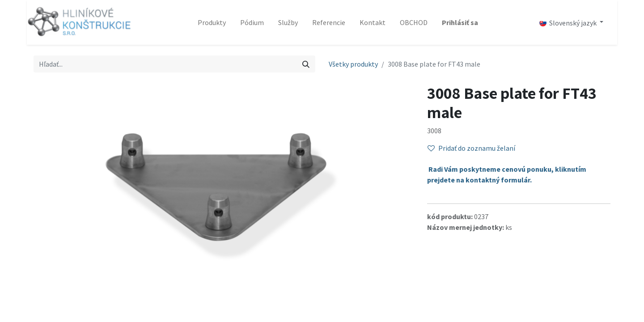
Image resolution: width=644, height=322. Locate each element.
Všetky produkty (353, 64)
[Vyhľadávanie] (306, 64)
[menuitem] (212, 22)
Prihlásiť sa (460, 22)
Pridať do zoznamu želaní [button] (471, 148)
